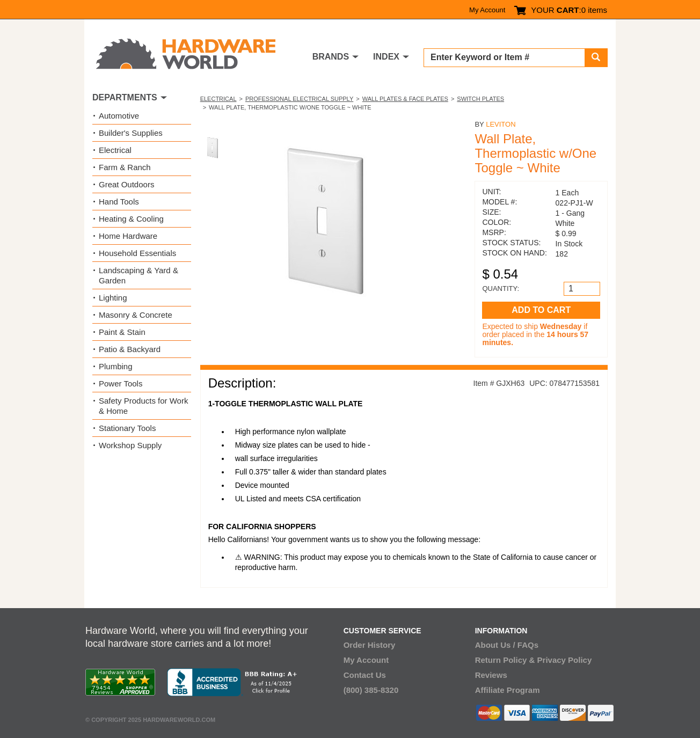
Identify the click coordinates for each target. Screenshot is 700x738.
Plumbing (116, 366)
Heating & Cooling (131, 219)
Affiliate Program (508, 690)
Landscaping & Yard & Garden (138, 275)
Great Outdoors (126, 184)
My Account (487, 10)
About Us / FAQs (507, 645)
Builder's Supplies (131, 133)
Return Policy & (505, 660)
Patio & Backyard (130, 349)
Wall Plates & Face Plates (405, 99)
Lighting (113, 298)
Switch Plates (480, 99)
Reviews (491, 675)
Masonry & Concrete (136, 315)
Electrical (218, 99)
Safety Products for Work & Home (143, 406)
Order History (370, 645)
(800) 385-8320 (371, 690)
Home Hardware (128, 236)
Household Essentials (137, 253)
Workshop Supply (130, 445)
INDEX (386, 57)
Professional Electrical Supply (299, 99)
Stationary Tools (127, 428)
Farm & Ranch (125, 167)
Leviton (501, 124)
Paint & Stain (122, 332)
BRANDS (331, 57)
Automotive (119, 116)
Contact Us (365, 675)
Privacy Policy (565, 660)
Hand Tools (119, 202)
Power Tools (121, 383)
